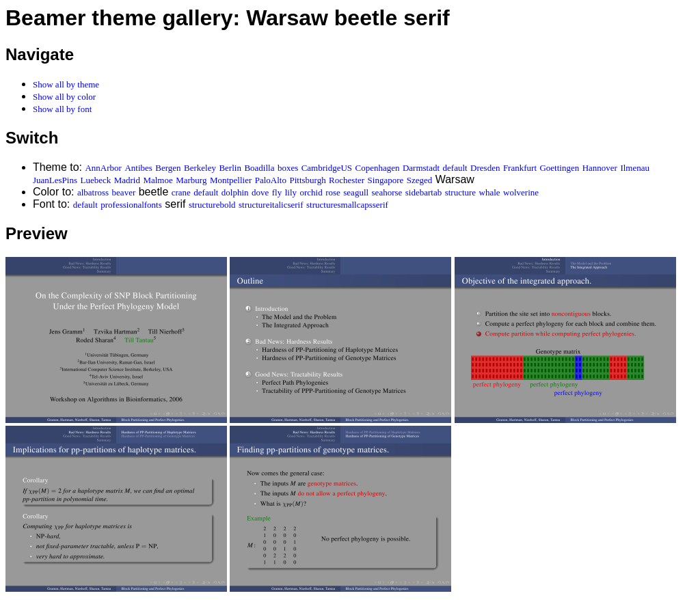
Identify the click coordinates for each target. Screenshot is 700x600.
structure (460, 192)
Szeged (420, 180)
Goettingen (559, 168)
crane (181, 192)
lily (291, 192)
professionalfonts (131, 205)
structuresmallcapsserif (347, 205)
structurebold (212, 205)
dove (260, 192)
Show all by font (62, 109)
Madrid (127, 180)
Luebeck (95, 180)
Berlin (230, 168)
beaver (124, 192)
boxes (288, 168)
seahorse (387, 192)
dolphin (235, 192)
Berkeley (200, 168)
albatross (93, 192)
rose (333, 192)
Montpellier (231, 180)
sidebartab (423, 192)
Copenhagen (378, 168)
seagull (356, 192)
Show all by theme (66, 84)
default (455, 168)
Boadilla (259, 168)
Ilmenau (635, 168)
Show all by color (64, 97)
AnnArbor (103, 168)
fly (277, 192)
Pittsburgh (307, 180)
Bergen (168, 168)
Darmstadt (421, 168)
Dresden (485, 168)
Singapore (386, 180)
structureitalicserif (271, 205)
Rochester (347, 180)
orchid (311, 192)
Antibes (138, 168)
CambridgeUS (327, 168)
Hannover (600, 168)
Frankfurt (520, 168)
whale (490, 192)
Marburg (191, 180)
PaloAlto (271, 180)
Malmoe (158, 180)
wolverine (521, 192)
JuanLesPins (55, 180)
